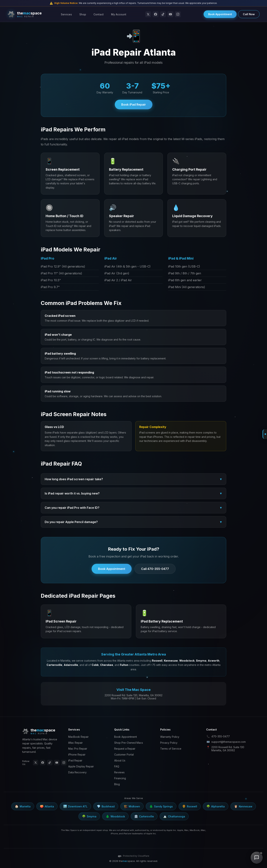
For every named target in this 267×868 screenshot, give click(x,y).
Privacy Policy (169, 743)
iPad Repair (75, 760)
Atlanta (47, 806)
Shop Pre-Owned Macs (129, 743)
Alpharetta (216, 806)
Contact (99, 14)
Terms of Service (171, 749)
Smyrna (89, 816)
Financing (120, 778)
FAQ (117, 766)
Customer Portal (124, 755)
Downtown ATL (75, 806)
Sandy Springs (161, 806)
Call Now (249, 14)
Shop (83, 14)
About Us (120, 760)
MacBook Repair (78, 737)
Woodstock (115, 816)
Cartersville (144, 816)
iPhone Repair (77, 755)
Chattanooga (174, 816)
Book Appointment (220, 14)
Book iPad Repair (134, 104)
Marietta (23, 806)
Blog (117, 784)
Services (66, 14)
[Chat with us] (257, 858)
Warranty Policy (170, 737)
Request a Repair (125, 749)
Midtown (132, 806)
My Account (119, 14)
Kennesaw (243, 806)
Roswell (190, 806)
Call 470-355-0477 (155, 569)
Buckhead (106, 806)
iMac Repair (75, 743)
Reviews (119, 772)
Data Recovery (77, 772)
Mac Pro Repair (78, 749)
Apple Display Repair (81, 766)
